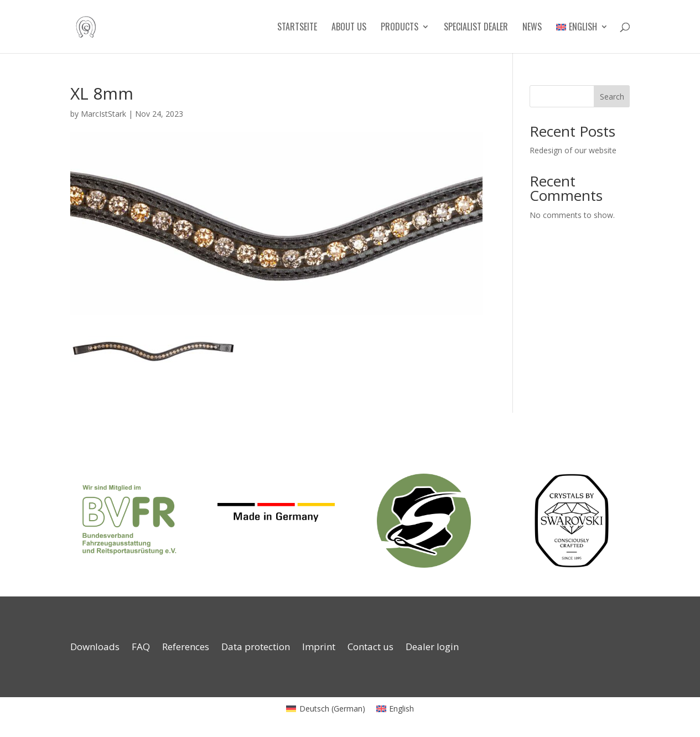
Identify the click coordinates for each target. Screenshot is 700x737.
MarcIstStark (103, 114)
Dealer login (432, 648)
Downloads (95, 648)
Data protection (256, 648)
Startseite (297, 28)
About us (349, 28)
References (186, 648)
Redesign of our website (573, 150)
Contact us (370, 648)
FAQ (141, 648)
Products (400, 28)
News (532, 28)
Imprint (319, 648)
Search (612, 97)
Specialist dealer (476, 28)
